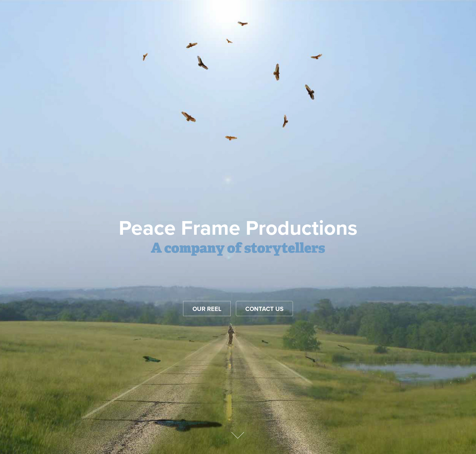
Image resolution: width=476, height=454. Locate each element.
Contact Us (264, 309)
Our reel (207, 309)
